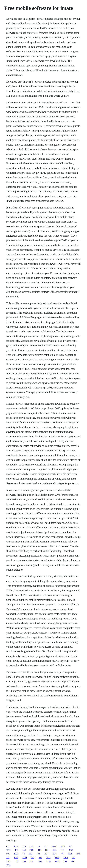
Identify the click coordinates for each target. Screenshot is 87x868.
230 (54, 850)
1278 (8, 865)
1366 (57, 858)
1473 (63, 846)
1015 (66, 858)
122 (8, 858)
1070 (8, 850)
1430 (57, 861)
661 (40, 858)
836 (47, 850)
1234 (48, 861)
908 (32, 850)
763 (24, 861)
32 (24, 854)
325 (46, 846)
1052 (16, 846)
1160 (25, 858)
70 (39, 846)
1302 (8, 861)
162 (31, 854)
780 (65, 861)
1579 (71, 850)
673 (38, 854)
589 (8, 854)
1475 (48, 858)
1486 (16, 858)
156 (16, 850)
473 (78, 854)
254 (54, 854)
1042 (40, 861)
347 (39, 850)
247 (33, 858)
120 (71, 846)
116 (24, 846)
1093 (16, 854)
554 (24, 850)
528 (32, 846)
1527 (46, 854)
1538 (70, 854)
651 (8, 846)
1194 (62, 850)
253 (74, 858)
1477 (54, 846)
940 (73, 861)
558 (32, 861)
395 (62, 854)
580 (16, 861)
